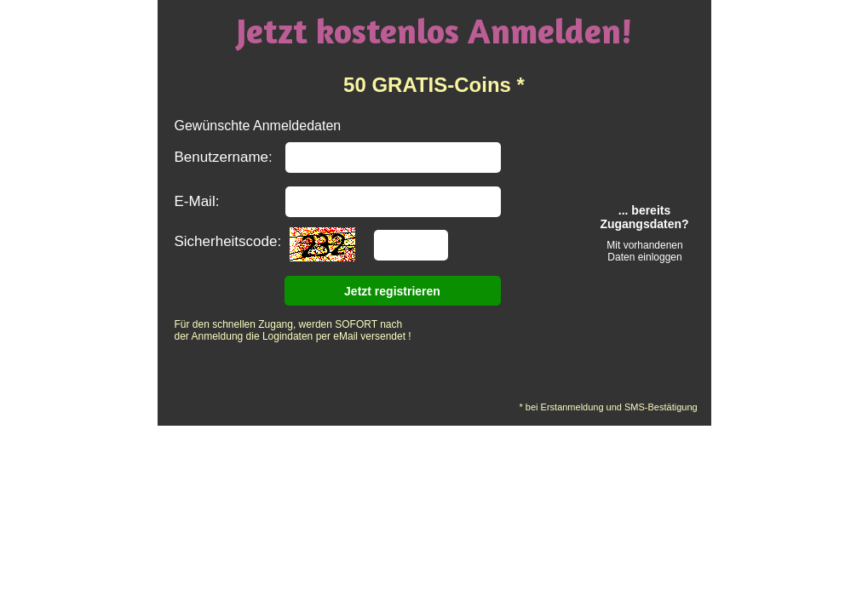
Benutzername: (224, 157)
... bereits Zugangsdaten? (644, 217)
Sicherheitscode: (228, 241)
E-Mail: (197, 201)
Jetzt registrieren (392, 291)
